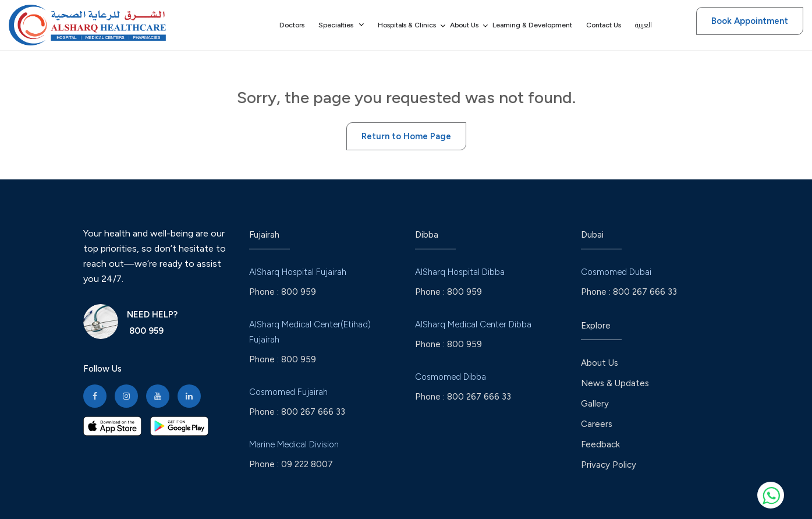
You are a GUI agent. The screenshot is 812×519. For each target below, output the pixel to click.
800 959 (145, 331)
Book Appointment (750, 21)
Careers (597, 424)
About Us (600, 363)
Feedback (600, 444)
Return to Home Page (406, 136)
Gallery (595, 404)
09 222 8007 (307, 464)
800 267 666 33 (313, 412)
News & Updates (615, 383)
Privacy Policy (609, 465)
